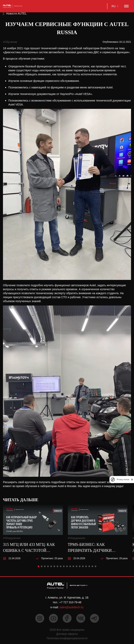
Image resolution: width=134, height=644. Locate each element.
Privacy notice (123, 479)
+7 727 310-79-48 (70, 602)
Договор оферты (67, 634)
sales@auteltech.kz (72, 607)
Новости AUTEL (16, 14)
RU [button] (114, 6)
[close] (132, 480)
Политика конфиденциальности (67, 638)
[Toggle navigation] (126, 6)
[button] (38, 566)
